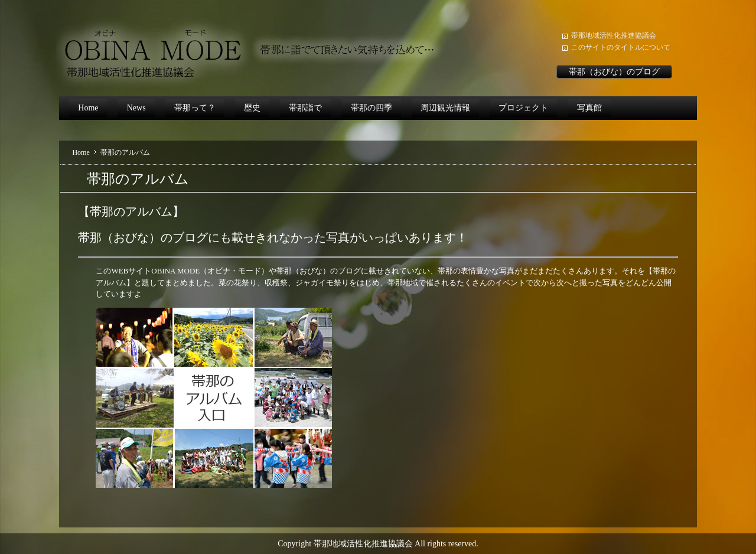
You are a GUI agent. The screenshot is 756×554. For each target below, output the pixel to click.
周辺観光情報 (445, 108)
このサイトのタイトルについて (621, 47)
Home (88, 108)
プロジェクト (523, 108)
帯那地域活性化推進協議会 (614, 35)
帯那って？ (195, 108)
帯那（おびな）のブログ (614, 72)
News (136, 108)
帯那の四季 (372, 108)
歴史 (252, 108)
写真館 (589, 108)
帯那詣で (305, 108)
